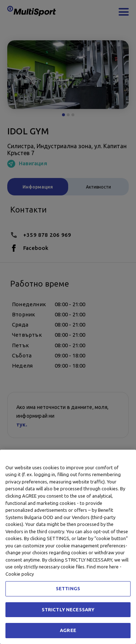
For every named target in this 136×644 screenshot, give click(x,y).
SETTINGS (68, 588)
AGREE (68, 630)
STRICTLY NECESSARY (68, 609)
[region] (68, 547)
